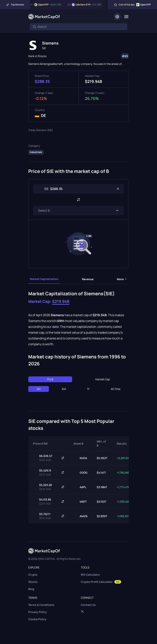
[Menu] (126, 17)
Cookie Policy (37, 619)
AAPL (80, 487)
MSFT (80, 501)
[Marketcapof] (44, 17)
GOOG (80, 472)
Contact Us (88, 605)
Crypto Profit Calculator (101, 582)
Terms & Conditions (41, 605)
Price (50, 379)
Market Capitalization (44, 279)
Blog (31, 589)
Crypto (33, 575)
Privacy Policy (38, 612)
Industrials (36, 152)
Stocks (33, 582)
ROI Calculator (90, 575)
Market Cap (103, 379)
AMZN (80, 516)
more (122, 279)
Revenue (88, 279)
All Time (116, 389)
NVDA (80, 458)
